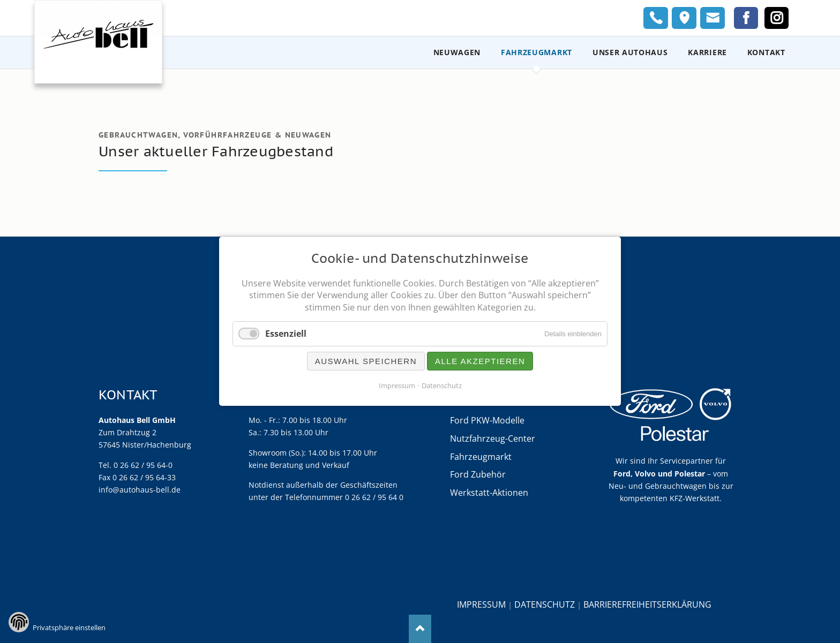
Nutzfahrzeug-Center (493, 438)
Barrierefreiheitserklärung (647, 604)
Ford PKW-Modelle (487, 420)
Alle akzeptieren (480, 362)
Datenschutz (545, 604)
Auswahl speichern (366, 362)
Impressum (481, 604)
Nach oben (420, 629)
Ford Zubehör (478, 474)
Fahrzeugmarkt (481, 457)
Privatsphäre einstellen (69, 627)
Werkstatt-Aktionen (489, 493)
